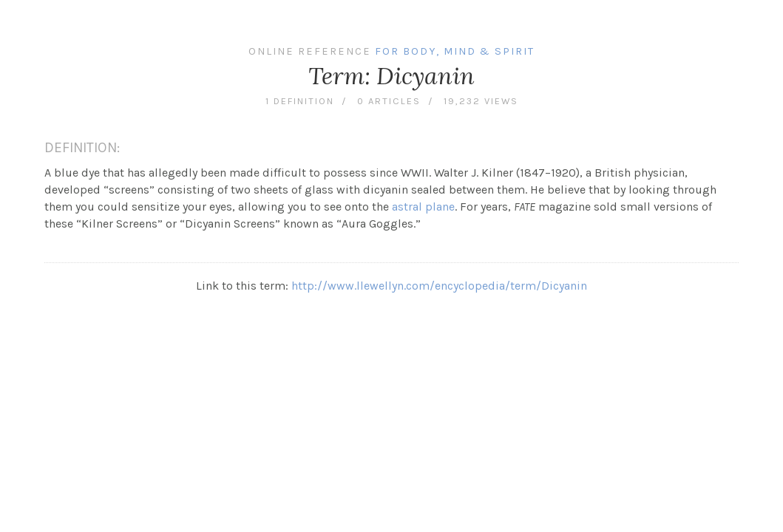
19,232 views (481, 101)
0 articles (389, 101)
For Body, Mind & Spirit (455, 51)
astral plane (423, 207)
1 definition (300, 101)
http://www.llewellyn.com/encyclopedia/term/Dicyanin (439, 286)
